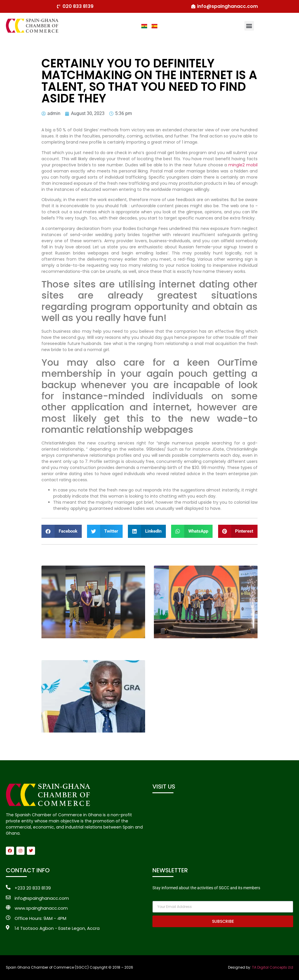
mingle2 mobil (243, 165)
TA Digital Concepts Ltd (273, 967)
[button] (249, 26)
